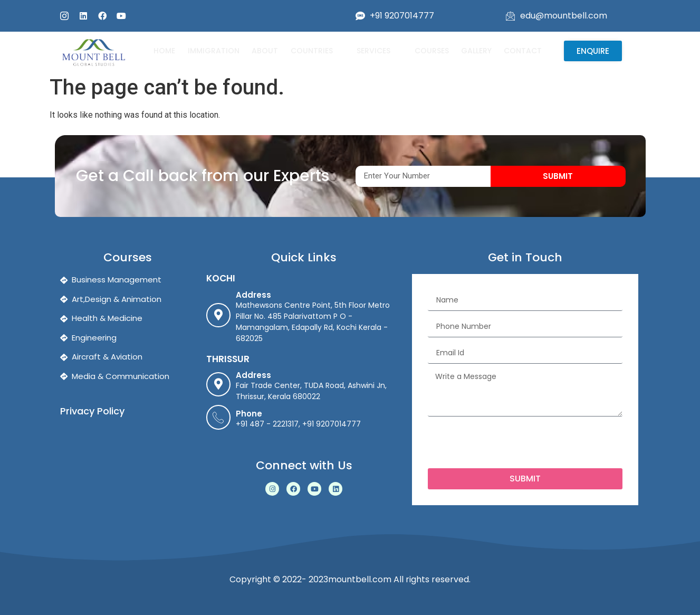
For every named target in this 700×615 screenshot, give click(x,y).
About (264, 51)
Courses (430, 51)
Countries (317, 51)
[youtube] (121, 16)
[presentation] (508, 442)
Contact (521, 51)
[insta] (64, 16)
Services (378, 51)
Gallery (475, 51)
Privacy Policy (92, 411)
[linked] (83, 16)
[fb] (102, 16)
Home (164, 51)
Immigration (213, 51)
